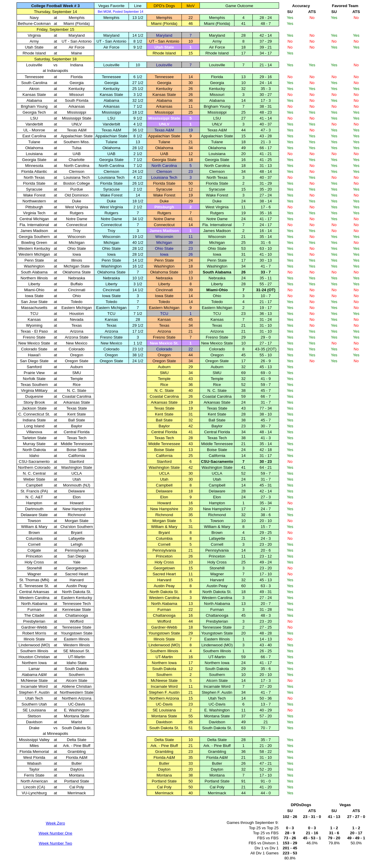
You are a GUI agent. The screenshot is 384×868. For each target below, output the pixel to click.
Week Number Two (55, 843)
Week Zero (55, 823)
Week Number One (56, 833)
